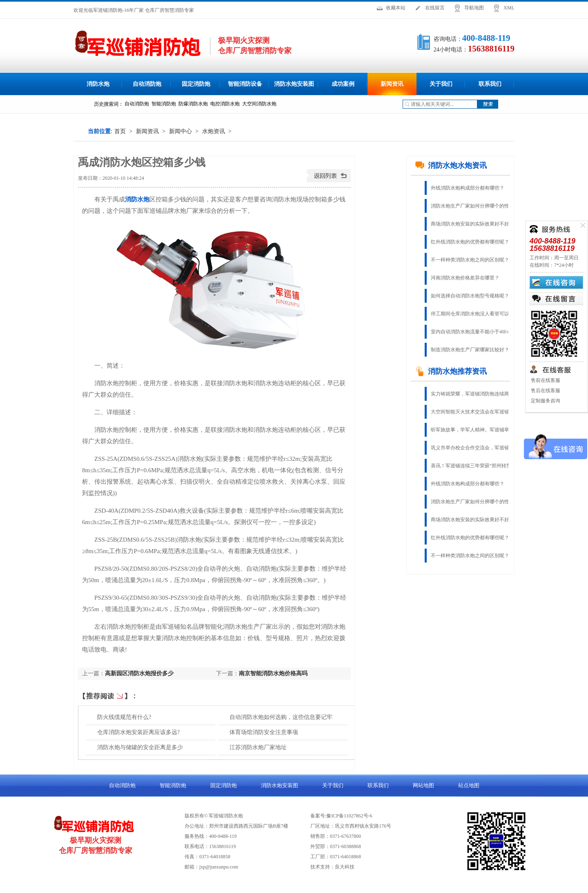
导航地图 (474, 8)
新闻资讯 (392, 84)
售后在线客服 (545, 391)
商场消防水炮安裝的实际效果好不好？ (472, 224)
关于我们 (441, 84)
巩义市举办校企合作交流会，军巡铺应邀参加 (476, 448)
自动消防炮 (147, 84)
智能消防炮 (173, 785)
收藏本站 (396, 8)
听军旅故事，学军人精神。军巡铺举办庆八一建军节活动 (476, 430)
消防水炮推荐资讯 (451, 371)
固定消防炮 (196, 84)
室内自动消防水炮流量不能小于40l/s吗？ (475, 332)
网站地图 (423, 785)
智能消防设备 (245, 84)
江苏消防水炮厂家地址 (258, 747)
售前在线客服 (545, 380)
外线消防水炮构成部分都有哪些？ (468, 188)
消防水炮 (98, 84)
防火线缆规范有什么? (124, 717)
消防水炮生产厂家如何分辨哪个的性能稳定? (476, 206)
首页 (120, 131)
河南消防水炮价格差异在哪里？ (465, 278)
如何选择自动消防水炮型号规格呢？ (470, 296)
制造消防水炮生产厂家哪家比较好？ (470, 350)
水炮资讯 (214, 131)
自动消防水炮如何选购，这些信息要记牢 (281, 717)
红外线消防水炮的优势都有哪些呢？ (470, 242)
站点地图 (469, 785)
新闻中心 (180, 131)
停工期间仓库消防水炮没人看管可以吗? (473, 314)
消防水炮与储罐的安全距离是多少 (140, 747)
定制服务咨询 (545, 401)
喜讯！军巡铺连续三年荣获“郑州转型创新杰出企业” (476, 466)
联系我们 (490, 84)
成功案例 (343, 84)
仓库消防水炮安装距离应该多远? (138, 732)
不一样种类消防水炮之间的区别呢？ (470, 260)
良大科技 (345, 867)
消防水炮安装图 (294, 84)
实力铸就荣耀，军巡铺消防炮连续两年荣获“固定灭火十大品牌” (476, 394)
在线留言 (435, 8)
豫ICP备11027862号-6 (349, 816)
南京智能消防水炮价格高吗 (273, 673)
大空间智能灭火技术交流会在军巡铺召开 (475, 412)
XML (509, 8)
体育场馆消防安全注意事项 (264, 732)
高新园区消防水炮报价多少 (139, 673)
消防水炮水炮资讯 (451, 165)
